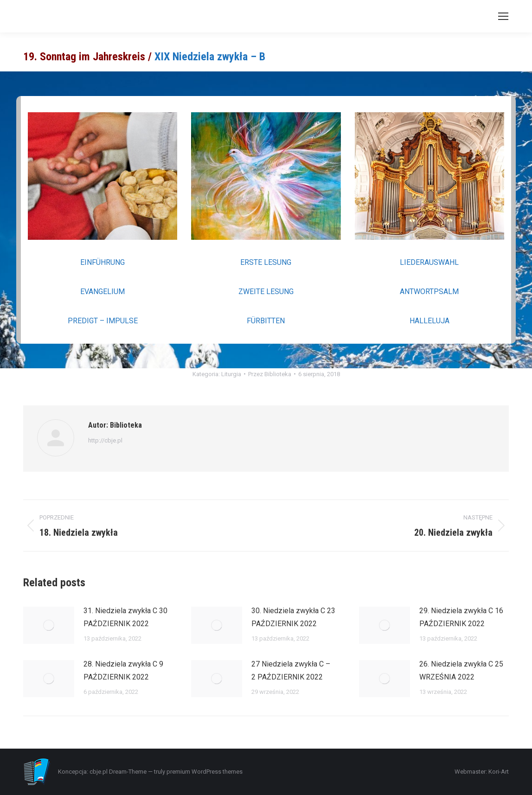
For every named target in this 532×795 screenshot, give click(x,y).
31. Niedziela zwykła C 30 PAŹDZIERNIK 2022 (125, 617)
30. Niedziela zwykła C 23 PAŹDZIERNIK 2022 (293, 617)
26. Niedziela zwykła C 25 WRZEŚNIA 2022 (461, 670)
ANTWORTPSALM (429, 292)
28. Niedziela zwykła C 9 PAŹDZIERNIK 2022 (123, 670)
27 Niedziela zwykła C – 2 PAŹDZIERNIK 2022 (291, 670)
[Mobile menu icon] (503, 16)
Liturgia (231, 374)
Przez (270, 374)
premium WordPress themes (205, 772)
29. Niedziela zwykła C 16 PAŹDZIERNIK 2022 (461, 617)
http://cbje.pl (105, 440)
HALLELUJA (429, 321)
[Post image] (49, 625)
